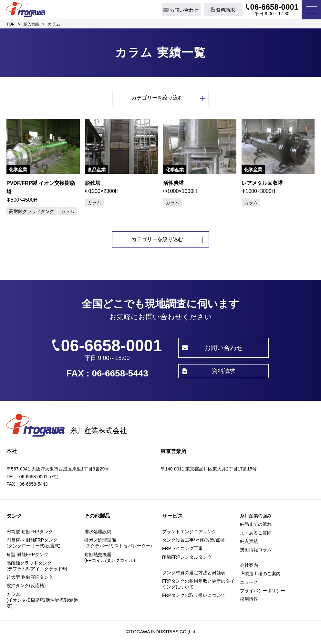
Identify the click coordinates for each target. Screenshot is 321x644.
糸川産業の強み (256, 517)
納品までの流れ (256, 525)
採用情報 (249, 600)
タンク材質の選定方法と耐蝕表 (194, 574)
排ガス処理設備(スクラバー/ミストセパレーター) (118, 544)
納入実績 (249, 542)
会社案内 (249, 566)
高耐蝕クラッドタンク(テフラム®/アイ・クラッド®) (37, 567)
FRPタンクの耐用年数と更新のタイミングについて (198, 585)
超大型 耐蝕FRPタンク (30, 578)
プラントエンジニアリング (189, 533)
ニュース (249, 583)
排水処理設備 (98, 533)
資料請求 (223, 10)
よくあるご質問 (256, 534)
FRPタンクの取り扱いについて (194, 596)
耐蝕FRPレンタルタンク (187, 558)
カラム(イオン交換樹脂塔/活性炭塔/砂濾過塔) (42, 601)
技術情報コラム (256, 551)
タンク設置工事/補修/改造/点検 (193, 541)
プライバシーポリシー (263, 592)
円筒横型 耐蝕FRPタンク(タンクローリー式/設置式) (33, 544)
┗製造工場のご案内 (260, 575)
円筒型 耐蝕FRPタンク (30, 533)
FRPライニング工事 (182, 550)
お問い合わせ (181, 10)
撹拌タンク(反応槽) (26, 587)
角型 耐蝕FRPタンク (27, 555)
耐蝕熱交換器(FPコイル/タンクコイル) (110, 558)
